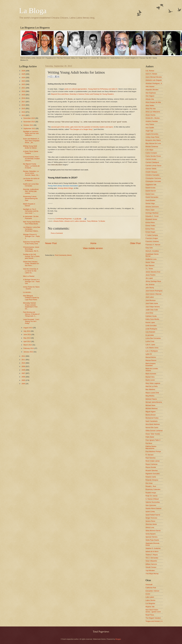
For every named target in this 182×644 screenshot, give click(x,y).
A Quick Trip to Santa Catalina (31, 152)
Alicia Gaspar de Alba (153, 102)
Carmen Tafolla (151, 169)
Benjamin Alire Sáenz (153, 140)
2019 (24, 95)
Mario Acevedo (151, 374)
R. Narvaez (150, 455)
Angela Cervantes (152, 134)
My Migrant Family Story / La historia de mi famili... (31, 166)
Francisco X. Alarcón (153, 245)
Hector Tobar (150, 262)
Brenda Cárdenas (152, 147)
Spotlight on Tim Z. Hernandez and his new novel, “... (31, 211)
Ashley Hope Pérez (152, 137)
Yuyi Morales (150, 570)
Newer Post (51, 243)
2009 (24, 366)
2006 (24, 377)
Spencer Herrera (151, 537)
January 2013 (29, 352)
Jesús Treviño (150, 275)
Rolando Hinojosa (152, 480)
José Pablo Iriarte (152, 303)
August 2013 (28, 328)
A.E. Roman (150, 71)
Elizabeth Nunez (151, 219)
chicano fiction (58, 221)
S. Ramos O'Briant (152, 499)
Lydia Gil (149, 354)
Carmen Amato (151, 159)
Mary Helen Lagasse (153, 383)
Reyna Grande (151, 467)
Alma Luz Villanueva (153, 112)
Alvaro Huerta (150, 115)
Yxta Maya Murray (152, 574)
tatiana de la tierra (152, 551)
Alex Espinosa (151, 93)
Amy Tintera (150, 124)
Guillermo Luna (151, 259)
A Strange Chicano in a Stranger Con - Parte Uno (31, 281)
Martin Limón (150, 380)
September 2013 (30, 128)
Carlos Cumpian (151, 153)
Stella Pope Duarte (152, 540)
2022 (24, 84)
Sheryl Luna (150, 527)
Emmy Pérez (150, 229)
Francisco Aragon (152, 238)
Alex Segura (150, 96)
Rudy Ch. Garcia (151, 496)
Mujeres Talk (150, 607)
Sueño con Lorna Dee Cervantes (31, 185)
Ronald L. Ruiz (151, 486)
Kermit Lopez (150, 322)
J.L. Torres (149, 269)
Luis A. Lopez (150, 345)
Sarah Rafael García (153, 515)
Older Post (135, 243)
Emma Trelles (150, 226)
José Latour (150, 297)
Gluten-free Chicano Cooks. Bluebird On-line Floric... (31, 264)
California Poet (151, 588)
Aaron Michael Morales (154, 77)
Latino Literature (80, 221)
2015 (24, 108)
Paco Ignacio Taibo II (153, 440)
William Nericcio (151, 564)
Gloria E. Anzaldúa (152, 251)
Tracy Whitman (92, 221)
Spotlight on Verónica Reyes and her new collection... (31, 133)
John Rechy (150, 288)
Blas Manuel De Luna (153, 143)
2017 (24, 102)
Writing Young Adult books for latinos (30, 147)
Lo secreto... (27, 292)
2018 (24, 98)
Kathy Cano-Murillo (152, 319)
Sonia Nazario (151, 534)
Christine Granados (152, 175)
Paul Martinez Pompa (153, 451)
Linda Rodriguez (151, 329)
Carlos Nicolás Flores (153, 156)
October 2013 (29, 125)
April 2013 (27, 341)
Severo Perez (150, 521)
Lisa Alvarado (150, 332)
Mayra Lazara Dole (152, 393)
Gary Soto (149, 248)
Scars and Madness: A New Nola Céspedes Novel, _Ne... (31, 141)
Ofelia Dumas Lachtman (154, 431)
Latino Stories (150, 600)
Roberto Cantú (151, 477)
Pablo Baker (150, 437)
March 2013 (28, 345)
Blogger (118, 639)
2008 (24, 370)
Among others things (65, 188)
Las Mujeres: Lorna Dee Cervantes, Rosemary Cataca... (32, 229)
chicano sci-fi (69, 221)
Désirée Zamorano (152, 207)
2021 (24, 88)
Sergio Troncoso (151, 518)
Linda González (151, 326)
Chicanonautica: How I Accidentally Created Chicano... (31, 159)
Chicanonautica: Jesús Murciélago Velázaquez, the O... (31, 249)
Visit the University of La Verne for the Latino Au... (30, 271)
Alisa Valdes (150, 105)
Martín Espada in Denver (29, 205)
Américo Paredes (152, 121)
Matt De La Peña (152, 386)
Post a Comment (57, 233)
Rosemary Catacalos (153, 489)
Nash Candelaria (152, 421)
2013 (24, 115)
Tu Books (102, 221)
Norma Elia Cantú (152, 427)
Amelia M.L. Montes (153, 118)
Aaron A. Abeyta (151, 74)
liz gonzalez (150, 335)
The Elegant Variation (153, 618)
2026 (24, 71)
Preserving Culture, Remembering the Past (30, 198)
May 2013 (27, 338)
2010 (24, 363)
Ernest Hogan (150, 232)
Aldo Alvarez (150, 86)
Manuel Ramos (151, 360)
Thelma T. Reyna (152, 555)
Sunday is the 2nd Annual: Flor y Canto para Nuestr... (31, 256)
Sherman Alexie (151, 524)
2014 (24, 112)
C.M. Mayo (149, 150)
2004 (24, 384)
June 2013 (27, 334)
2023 (24, 81)
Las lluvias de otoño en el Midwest (31, 179)
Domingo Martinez (152, 213)
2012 (24, 356)
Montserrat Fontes (152, 418)
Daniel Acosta (150, 188)
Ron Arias (149, 483)
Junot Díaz (149, 313)
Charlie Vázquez (151, 172)
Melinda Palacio (151, 399)
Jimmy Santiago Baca (153, 281)
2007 (24, 373)
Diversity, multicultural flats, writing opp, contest (31, 191)
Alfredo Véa (150, 99)
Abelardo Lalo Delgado (154, 80)
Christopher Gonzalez (153, 181)
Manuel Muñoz (151, 357)
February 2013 (29, 348)
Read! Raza (150, 615)
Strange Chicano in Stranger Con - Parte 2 (31, 236)
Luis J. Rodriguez (152, 351)
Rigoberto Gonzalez (153, 474)
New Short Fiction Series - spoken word (153, 611)
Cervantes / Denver (152, 591)
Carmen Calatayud (152, 162)
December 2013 (29, 118)
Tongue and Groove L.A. (154, 621)
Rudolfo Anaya (151, 493)
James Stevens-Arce (153, 272)
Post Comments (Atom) (63, 255)
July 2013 (27, 331)
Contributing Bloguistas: (64, 219)
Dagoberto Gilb (151, 185)
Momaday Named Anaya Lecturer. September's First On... (30, 306)
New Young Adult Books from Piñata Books (32, 223)
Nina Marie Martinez (153, 424)
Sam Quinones (151, 505)
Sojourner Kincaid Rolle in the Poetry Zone (31, 243)
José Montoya (151, 300)
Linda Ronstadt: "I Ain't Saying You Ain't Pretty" (31, 321)
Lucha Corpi (150, 341)
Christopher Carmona (153, 178)
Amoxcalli (149, 585)
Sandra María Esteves (153, 508)
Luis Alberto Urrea (152, 348)
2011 (24, 360)
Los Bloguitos (150, 603)
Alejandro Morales (152, 90)
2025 (24, 74)
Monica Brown (151, 415)
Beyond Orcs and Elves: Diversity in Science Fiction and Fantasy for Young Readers (82, 94)
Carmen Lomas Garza (153, 166)
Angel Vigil (149, 131)
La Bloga (33, 11)
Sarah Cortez (150, 512)
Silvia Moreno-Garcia (153, 531)
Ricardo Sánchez (152, 471)
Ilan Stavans (150, 265)
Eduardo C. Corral (152, 216)
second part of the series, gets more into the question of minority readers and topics (82, 127)
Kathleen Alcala (151, 316)
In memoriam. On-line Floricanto (31, 217)
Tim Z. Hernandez (152, 558)
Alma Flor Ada (151, 109)
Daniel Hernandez (152, 197)
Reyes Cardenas (152, 464)
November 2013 (29, 122)
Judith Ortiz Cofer (152, 310)
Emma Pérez (150, 222)
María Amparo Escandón (151, 364)
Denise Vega (150, 203)
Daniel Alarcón (151, 191)
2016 (24, 105)
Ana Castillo (150, 128)
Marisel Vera (150, 377)
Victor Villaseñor (151, 561)
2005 (24, 380)
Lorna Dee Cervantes (153, 338)
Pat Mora (149, 443)
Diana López (150, 210)
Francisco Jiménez (152, 241)
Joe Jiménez (150, 285)
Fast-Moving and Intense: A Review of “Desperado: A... (31, 314)
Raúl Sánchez (151, 458)
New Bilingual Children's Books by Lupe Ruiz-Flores (31, 298)
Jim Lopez (149, 278)
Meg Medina (150, 396)
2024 (24, 78)
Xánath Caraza (151, 567)
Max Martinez (150, 389)
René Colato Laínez (153, 461)
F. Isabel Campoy (152, 235)
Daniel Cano (150, 194)
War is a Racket (29, 276)
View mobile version (93, 248)
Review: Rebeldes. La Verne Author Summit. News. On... (31, 173)
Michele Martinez (152, 408)
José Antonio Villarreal (153, 294)
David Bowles (150, 200)
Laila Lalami (150, 597)
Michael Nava (150, 405)
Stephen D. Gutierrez (153, 548)
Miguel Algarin (151, 412)
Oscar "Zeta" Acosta (153, 434)
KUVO (148, 594)
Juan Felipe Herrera (153, 307)
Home (93, 243)
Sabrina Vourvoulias (153, 502)
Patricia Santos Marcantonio (151, 447)
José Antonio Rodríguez (154, 291)
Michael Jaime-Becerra (154, 402)
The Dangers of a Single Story (81, 129)
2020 (24, 91)
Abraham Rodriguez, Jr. (154, 83)
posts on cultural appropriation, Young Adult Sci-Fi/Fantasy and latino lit (91, 89)
